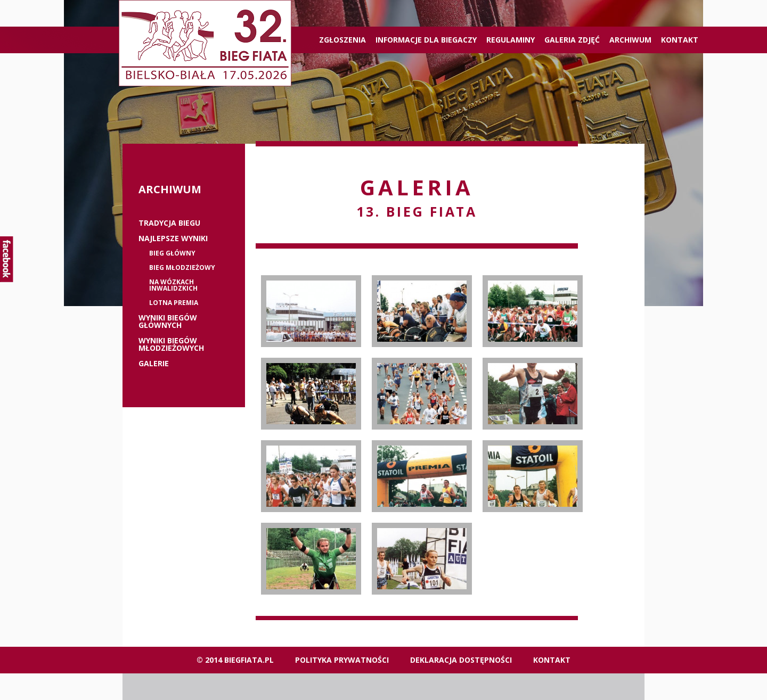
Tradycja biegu (169, 223)
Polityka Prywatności (342, 660)
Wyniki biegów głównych (168, 322)
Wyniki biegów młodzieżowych (171, 344)
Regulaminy (511, 40)
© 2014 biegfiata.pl (235, 660)
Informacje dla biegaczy (426, 40)
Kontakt (680, 40)
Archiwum (630, 40)
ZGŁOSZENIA (342, 40)
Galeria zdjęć (572, 40)
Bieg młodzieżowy (182, 268)
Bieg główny (172, 253)
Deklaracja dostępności (461, 660)
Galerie (154, 364)
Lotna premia (174, 303)
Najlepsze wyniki (173, 238)
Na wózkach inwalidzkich (173, 285)
